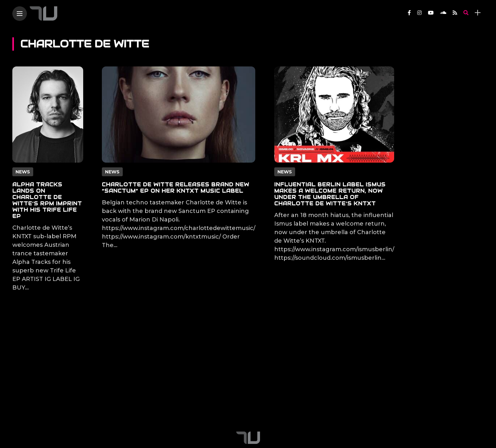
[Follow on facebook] (409, 13)
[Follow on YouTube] (431, 13)
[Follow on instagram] (419, 13)
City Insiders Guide (309, 413)
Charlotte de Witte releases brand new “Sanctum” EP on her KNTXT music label (176, 188)
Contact (137, 413)
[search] (466, 13)
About (111, 413)
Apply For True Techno (248, 413)
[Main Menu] (20, 14)
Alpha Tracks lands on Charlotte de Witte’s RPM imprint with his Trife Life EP (47, 200)
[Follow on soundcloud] (443, 13)
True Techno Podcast (183, 413)
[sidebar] (478, 13)
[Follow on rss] (455, 13)
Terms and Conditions (368, 413)
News (23, 172)
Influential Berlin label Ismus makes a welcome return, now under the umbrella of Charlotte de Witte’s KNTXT (330, 194)
